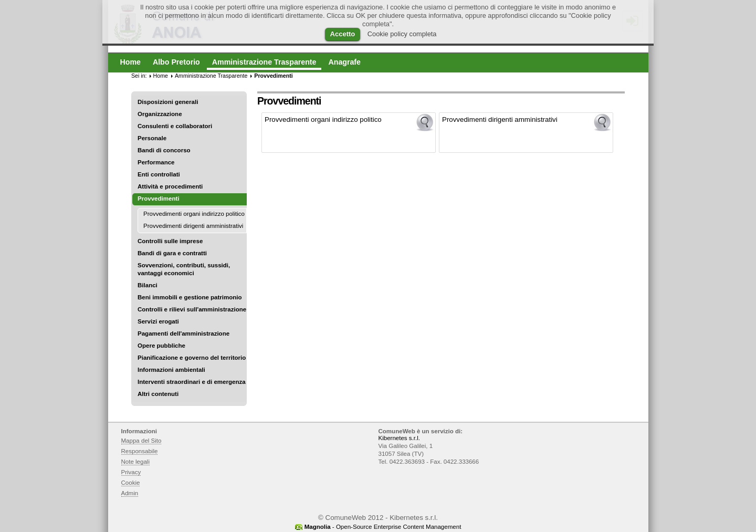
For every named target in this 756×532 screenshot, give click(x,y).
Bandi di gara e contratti (172, 253)
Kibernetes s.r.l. (399, 438)
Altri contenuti (158, 394)
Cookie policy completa (402, 34)
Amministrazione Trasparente (211, 76)
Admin (130, 493)
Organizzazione (160, 114)
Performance (156, 162)
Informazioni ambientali (171, 370)
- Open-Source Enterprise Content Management (383, 527)
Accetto (343, 34)
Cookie (131, 483)
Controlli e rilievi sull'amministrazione (192, 309)
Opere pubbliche (161, 346)
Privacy (131, 472)
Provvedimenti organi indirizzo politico (194, 214)
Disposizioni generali (168, 102)
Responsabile (140, 451)
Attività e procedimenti (170, 186)
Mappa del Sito (141, 441)
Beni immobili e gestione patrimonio (190, 297)
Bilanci (148, 285)
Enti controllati (159, 174)
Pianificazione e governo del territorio (192, 358)
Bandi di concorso (164, 150)
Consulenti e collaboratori (175, 126)
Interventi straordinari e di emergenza (192, 382)
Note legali (136, 462)
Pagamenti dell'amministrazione (183, 333)
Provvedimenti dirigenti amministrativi (193, 226)
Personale (152, 138)
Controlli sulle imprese (170, 241)
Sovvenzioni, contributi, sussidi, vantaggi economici (184, 269)
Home (161, 76)
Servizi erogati (158, 321)
